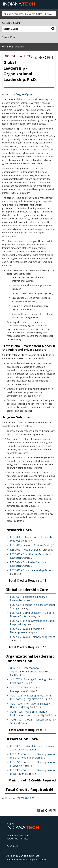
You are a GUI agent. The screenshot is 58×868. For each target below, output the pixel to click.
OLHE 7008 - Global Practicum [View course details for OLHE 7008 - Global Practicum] (27, 720)
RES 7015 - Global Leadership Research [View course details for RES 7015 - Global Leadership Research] (33, 570)
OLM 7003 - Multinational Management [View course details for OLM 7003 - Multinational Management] (25, 689)
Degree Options (25, 94)
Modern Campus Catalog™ (32, 860)
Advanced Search (9, 37)
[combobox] (29, 14)
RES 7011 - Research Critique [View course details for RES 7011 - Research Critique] (27, 545)
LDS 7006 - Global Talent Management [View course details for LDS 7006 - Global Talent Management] (32, 637)
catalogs (14, 856)
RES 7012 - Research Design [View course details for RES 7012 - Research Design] (26, 550)
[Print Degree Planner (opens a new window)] (37, 58)
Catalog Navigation (15, 47)
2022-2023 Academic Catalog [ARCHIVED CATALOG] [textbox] (30, 14)
